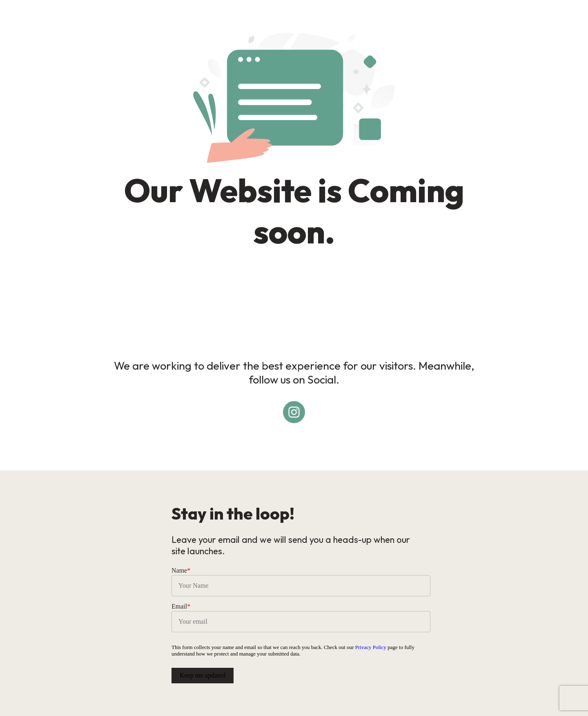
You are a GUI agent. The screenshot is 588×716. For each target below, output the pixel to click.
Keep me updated (203, 675)
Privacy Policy (371, 647)
